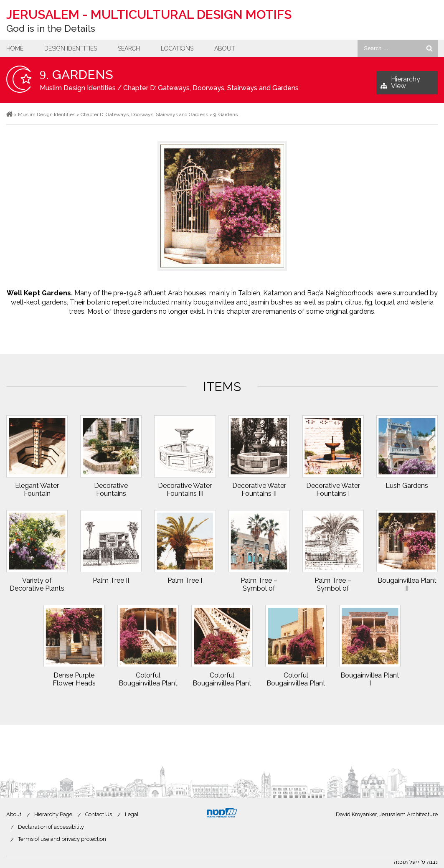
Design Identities (71, 48)
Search (129, 48)
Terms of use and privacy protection (62, 839)
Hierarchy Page (53, 814)
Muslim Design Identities (78, 88)
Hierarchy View (400, 85)
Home (15, 48)
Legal (132, 814)
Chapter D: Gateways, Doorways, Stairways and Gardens (211, 88)
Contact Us (99, 814)
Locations (177, 48)
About (225, 48)
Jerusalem (149, 14)
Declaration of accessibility (51, 827)
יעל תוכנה (405, 862)
